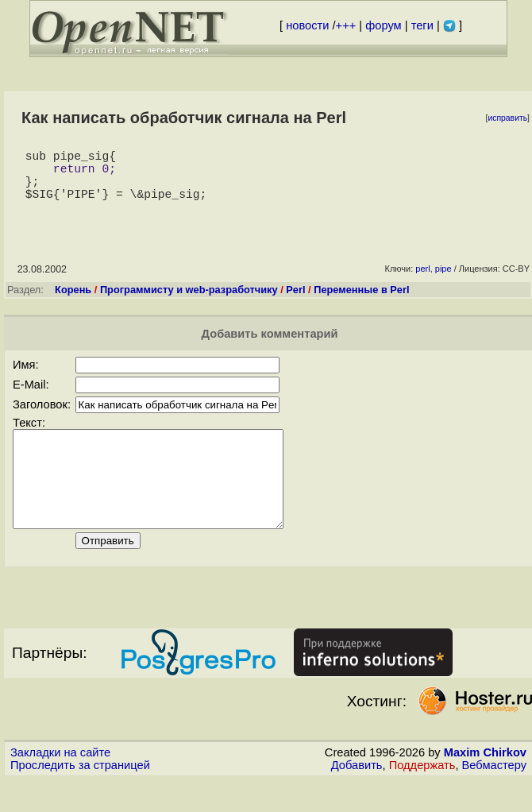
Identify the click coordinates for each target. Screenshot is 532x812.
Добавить (357, 797)
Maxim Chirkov (485, 784)
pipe (443, 281)
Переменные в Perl (361, 302)
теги (422, 25)
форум (383, 25)
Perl (295, 302)
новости (307, 25)
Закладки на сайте (60, 784)
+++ (346, 25)
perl (422, 281)
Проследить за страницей (80, 797)
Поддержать (422, 797)
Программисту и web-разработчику (189, 302)
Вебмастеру (494, 797)
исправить (507, 118)
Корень (73, 302)
